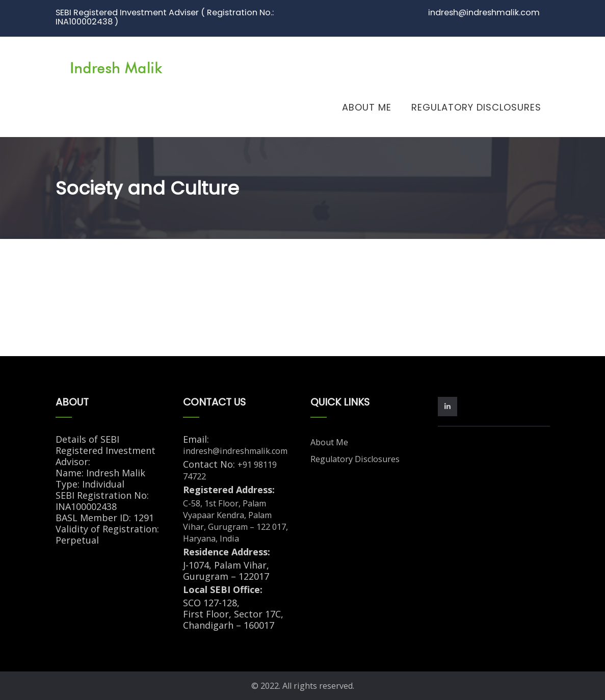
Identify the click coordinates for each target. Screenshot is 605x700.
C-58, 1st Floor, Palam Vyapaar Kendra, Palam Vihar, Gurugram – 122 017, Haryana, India (235, 521)
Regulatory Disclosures (476, 107)
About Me (367, 107)
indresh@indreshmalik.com (235, 451)
